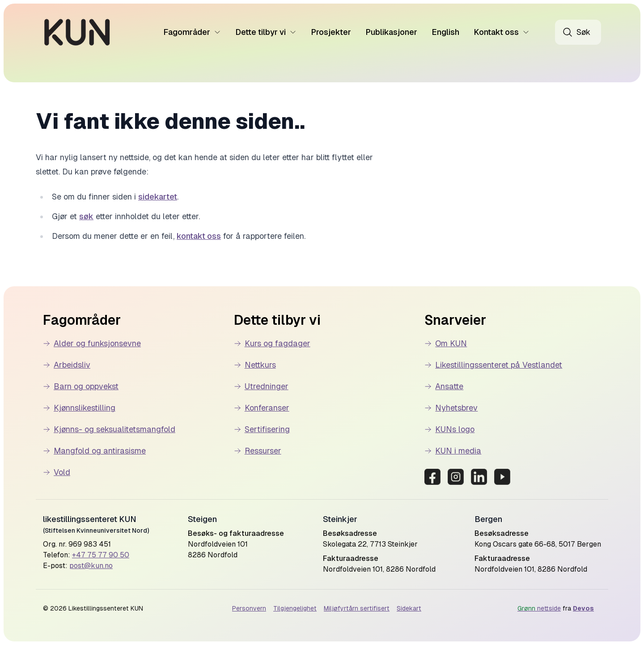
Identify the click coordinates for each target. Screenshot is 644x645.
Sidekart (409, 608)
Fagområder (192, 32)
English (445, 32)
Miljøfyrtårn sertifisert (357, 608)
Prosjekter (331, 32)
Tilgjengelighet (295, 608)
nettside (539, 608)
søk (86, 216)
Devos (583, 608)
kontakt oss (199, 236)
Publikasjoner (391, 32)
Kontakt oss (502, 32)
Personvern (249, 608)
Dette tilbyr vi (266, 32)
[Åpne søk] (578, 32)
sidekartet (158, 197)
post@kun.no (91, 566)
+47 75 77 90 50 (101, 555)
